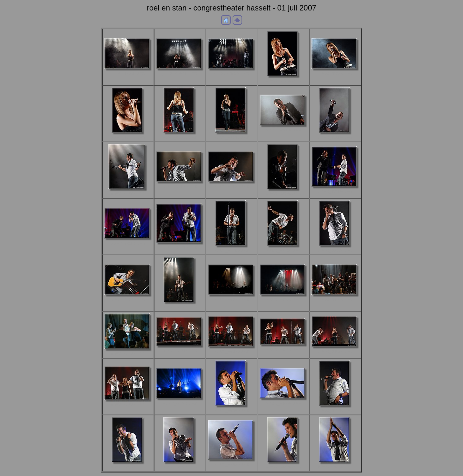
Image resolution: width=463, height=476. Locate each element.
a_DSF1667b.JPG (231, 74)
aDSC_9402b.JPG (232, 300)
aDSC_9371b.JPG (180, 248)
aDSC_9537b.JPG (283, 467)
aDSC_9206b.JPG (283, 130)
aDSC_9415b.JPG (128, 354)
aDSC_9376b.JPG (232, 250)
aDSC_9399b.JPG (128, 300)
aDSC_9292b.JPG (180, 187)
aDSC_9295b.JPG (232, 187)
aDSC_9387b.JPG (335, 250)
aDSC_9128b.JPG (283, 81)
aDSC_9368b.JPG (128, 243)
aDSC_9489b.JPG (232, 410)
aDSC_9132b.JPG (335, 74)
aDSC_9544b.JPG (335, 467)
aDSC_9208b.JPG (335, 137)
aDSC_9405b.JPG (283, 300)
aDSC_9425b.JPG (232, 351)
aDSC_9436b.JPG (283, 349)
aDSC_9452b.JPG (335, 351)
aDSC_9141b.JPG (128, 137)
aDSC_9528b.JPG (180, 467)
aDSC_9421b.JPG (180, 351)
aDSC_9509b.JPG (335, 410)
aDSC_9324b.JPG (283, 194)
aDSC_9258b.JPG (128, 194)
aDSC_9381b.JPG (283, 250)
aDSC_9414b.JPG (335, 300)
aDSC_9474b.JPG (180, 403)
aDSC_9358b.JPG (335, 191)
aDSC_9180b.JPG (232, 137)
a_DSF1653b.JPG (128, 74)
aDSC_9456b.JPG (128, 405)
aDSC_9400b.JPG (180, 307)
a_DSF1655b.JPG (180, 74)
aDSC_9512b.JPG (128, 467)
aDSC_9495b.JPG (283, 403)
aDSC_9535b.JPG (232, 464)
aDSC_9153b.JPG (180, 137)
